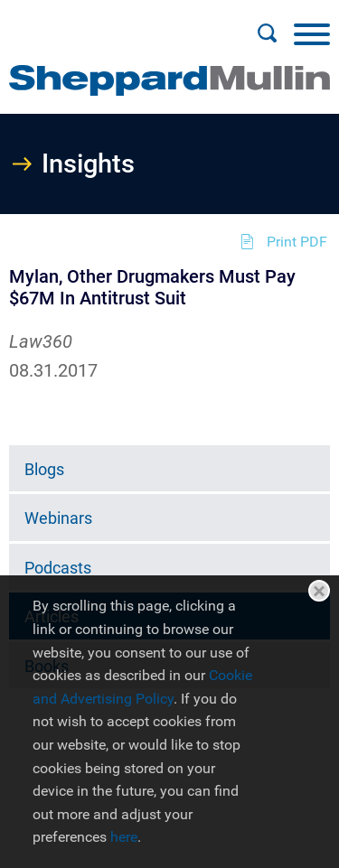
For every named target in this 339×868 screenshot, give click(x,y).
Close (319, 591)
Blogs (44, 469)
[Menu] (312, 33)
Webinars (58, 518)
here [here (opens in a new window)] (124, 837)
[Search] (267, 33)
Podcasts (58, 568)
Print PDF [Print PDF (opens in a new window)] (297, 242)
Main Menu (112, 23)
